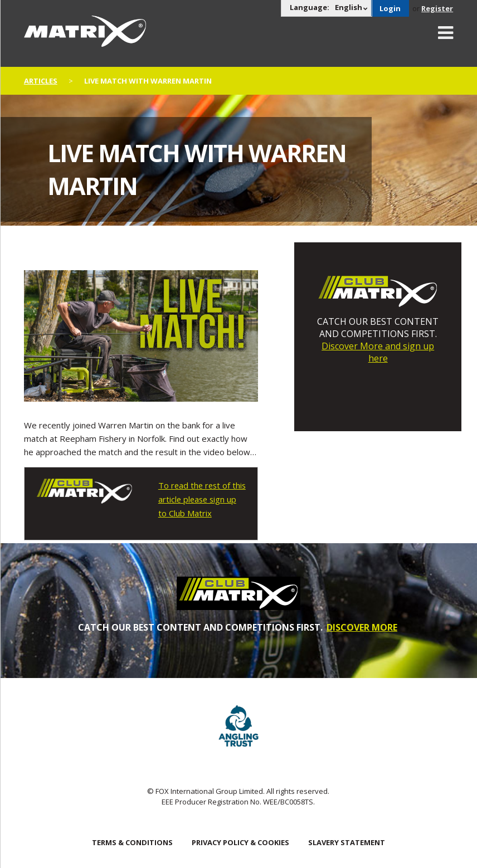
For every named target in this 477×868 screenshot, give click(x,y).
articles (41, 81)
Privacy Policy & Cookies (240, 841)
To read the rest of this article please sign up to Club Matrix (201, 499)
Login (390, 8)
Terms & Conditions (132, 841)
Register (437, 8)
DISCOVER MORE (362, 626)
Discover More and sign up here (378, 352)
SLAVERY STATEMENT (347, 841)
